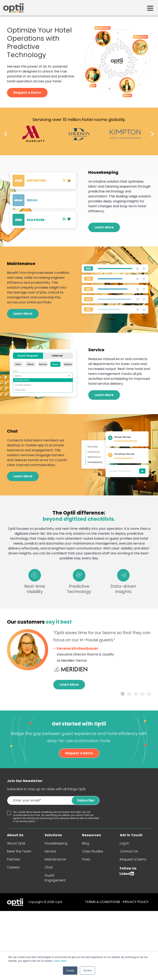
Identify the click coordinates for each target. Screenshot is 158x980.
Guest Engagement (55, 878)
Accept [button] (70, 971)
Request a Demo (27, 93)
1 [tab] (123, 694)
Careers (13, 867)
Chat (49, 867)
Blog (86, 843)
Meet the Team (19, 851)
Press (86, 859)
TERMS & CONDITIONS (103, 902)
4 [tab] (142, 694)
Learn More (104, 227)
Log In (124, 843)
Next (152, 134)
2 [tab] (129, 694)
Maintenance (55, 859)
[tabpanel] (79, 659)
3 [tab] (136, 694)
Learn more (60, 961)
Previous (6, 134)
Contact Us (129, 851)
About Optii (16, 843)
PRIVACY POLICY (136, 902)
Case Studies (93, 851)
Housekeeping (56, 843)
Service (50, 851)
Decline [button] (87, 971)
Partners (14, 859)
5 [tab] (149, 694)
